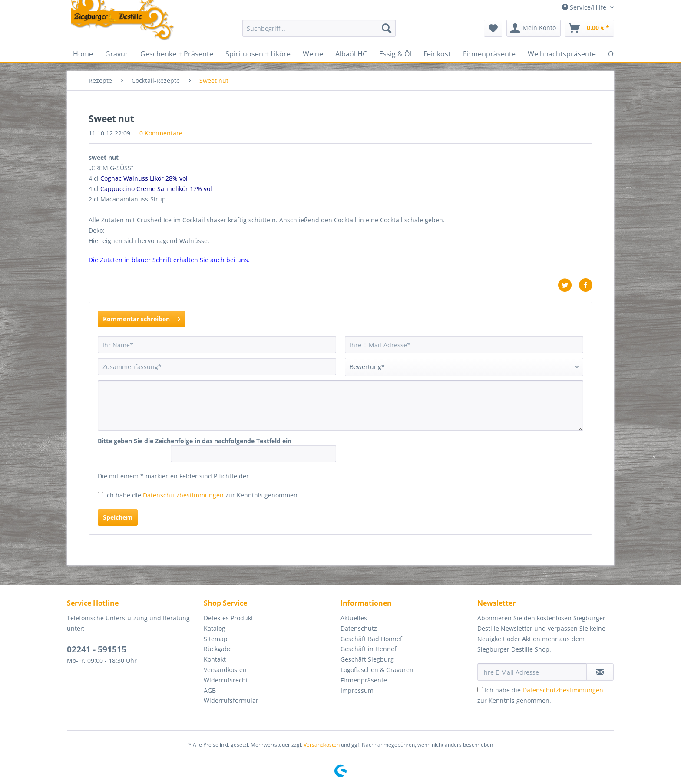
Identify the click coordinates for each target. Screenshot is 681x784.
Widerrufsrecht (226, 680)
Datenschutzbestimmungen (183, 495)
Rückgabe (218, 649)
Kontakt (215, 659)
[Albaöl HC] (351, 54)
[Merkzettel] (493, 28)
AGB (210, 690)
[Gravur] (117, 54)
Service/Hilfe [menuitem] (585, 7)
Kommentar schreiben (142, 318)
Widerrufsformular (231, 700)
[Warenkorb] (589, 28)
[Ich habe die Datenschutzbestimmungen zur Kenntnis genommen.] (101, 495)
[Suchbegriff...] (319, 28)
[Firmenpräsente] (489, 54)
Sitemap (216, 639)
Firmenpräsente (364, 680)
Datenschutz (359, 628)
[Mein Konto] (534, 28)
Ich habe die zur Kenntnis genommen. (202, 495)
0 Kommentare (161, 133)
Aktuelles (354, 618)
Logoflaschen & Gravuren (377, 670)
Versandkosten (225, 670)
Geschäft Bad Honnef (371, 639)
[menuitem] (319, 32)
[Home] (83, 54)
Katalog (215, 628)
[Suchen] (387, 28)
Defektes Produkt (228, 618)
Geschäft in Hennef (369, 649)
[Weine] (313, 54)
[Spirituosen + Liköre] (258, 54)
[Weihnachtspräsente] (562, 54)
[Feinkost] (437, 54)
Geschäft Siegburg (367, 659)
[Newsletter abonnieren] (600, 672)
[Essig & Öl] (395, 54)
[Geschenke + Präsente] (177, 54)
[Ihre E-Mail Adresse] (532, 672)
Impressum (357, 690)
